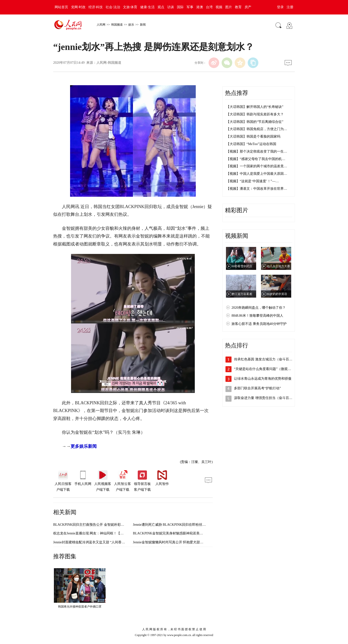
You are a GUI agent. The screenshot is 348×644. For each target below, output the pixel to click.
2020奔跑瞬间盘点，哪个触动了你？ (259, 308)
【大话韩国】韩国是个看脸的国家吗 (253, 136)
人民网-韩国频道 (109, 63)
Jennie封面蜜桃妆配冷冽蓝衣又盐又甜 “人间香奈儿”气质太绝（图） (103, 542)
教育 (238, 7)
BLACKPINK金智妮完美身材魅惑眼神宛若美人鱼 (170, 533)
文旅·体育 (130, 7)
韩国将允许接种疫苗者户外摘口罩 (80, 607)
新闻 (143, 25)
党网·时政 (78, 7)
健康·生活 (147, 7)
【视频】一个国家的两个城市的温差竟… (257, 166)
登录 (280, 7)
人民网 (101, 25)
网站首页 (61, 7)
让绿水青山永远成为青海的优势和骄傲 (263, 379)
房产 (248, 7)
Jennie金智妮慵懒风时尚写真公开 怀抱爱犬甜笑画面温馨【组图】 (182, 542)
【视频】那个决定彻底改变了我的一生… (257, 151)
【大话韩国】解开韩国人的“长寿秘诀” (255, 107)
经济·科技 (96, 7)
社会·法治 (113, 7)
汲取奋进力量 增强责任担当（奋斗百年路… (267, 398)
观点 (161, 7)
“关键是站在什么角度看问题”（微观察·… (265, 369)
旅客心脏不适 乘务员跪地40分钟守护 (259, 324)
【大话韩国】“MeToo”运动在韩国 (251, 144)
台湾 (209, 7)
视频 (219, 7)
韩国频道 (117, 25)
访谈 (171, 7)
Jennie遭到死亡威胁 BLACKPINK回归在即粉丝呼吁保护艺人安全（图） (186, 525)
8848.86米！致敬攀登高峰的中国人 (257, 316)
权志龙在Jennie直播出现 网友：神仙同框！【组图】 (92, 533)
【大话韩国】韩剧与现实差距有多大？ (255, 114)
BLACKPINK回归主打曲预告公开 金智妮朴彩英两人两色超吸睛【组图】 (107, 525)
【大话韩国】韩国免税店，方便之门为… (257, 129)
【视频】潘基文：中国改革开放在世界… (257, 189)
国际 (180, 7)
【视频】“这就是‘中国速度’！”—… (253, 181)
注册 (290, 7)
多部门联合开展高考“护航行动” (257, 388)
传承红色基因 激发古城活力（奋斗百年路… (267, 359)
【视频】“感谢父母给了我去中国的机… (256, 159)
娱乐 (131, 25)
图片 (229, 7)
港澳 (200, 7)
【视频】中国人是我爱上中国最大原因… (257, 174)
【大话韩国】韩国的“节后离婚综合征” (255, 122)
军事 (190, 7)
